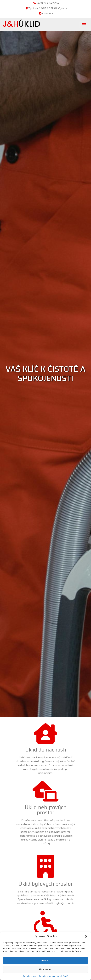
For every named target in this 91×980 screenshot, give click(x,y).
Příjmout (46, 961)
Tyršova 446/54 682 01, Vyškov (48, 8)
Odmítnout (45, 969)
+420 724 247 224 (48, 3)
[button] (86, 936)
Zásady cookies (30, 976)
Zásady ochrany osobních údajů (54, 976)
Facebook (48, 14)
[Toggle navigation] (84, 25)
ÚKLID (21, 24)
